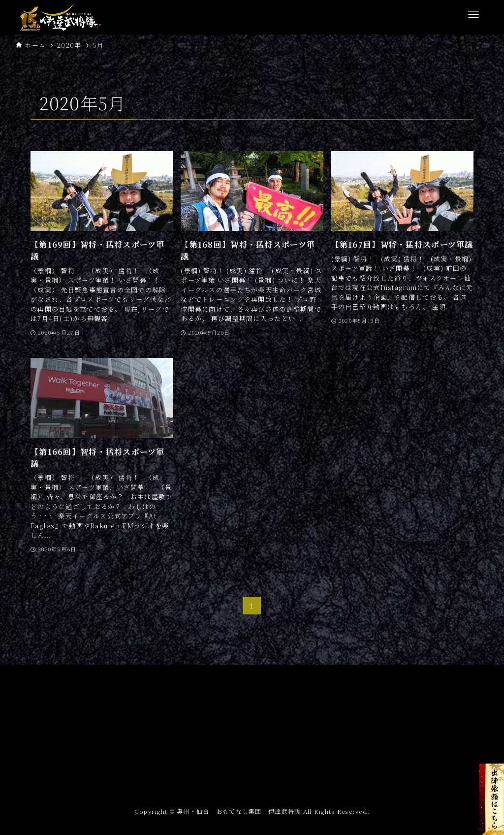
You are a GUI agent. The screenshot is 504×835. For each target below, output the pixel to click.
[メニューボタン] (473, 15)
